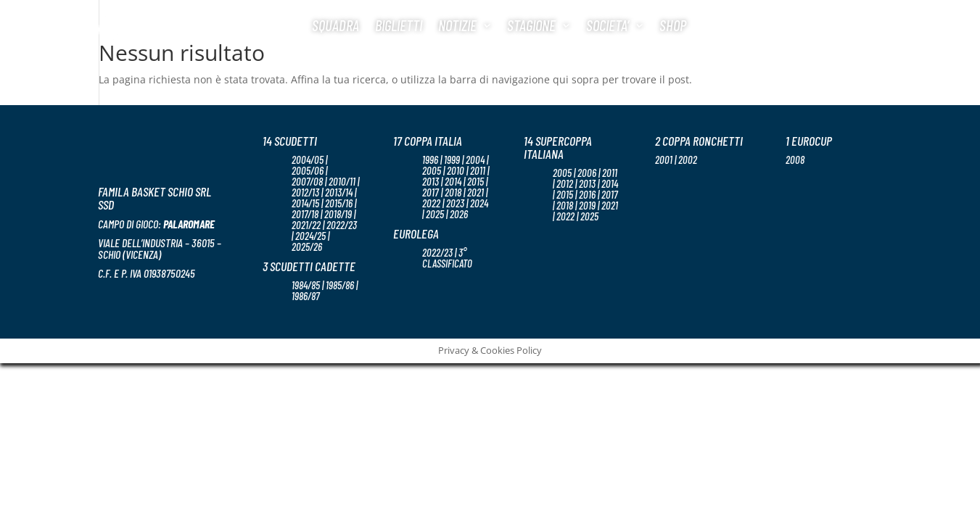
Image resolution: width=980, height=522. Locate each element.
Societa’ (608, 25)
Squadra (335, 25)
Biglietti (399, 25)
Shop (673, 25)
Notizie (457, 25)
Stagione (531, 25)
